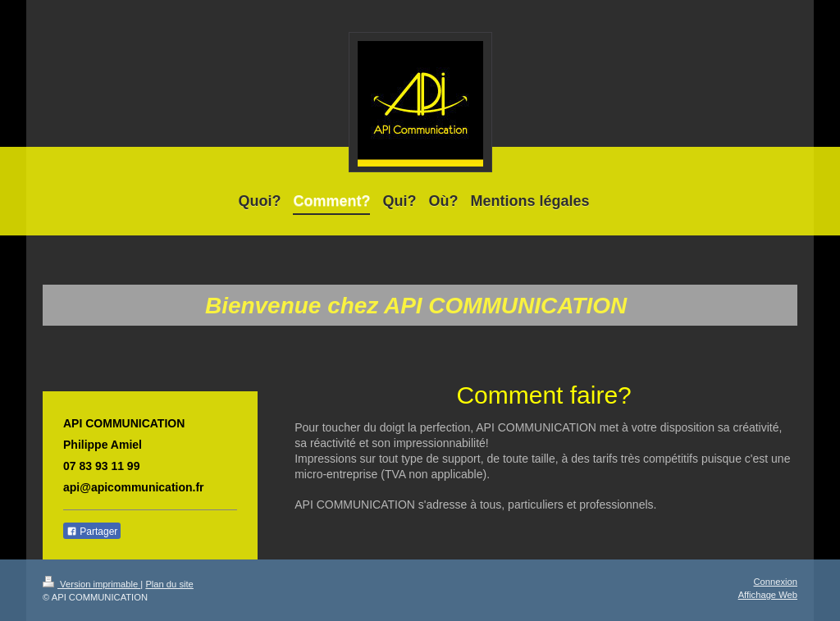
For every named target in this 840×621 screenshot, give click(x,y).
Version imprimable (91, 584)
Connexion (776, 582)
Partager (92, 532)
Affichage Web (768, 595)
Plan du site (169, 584)
